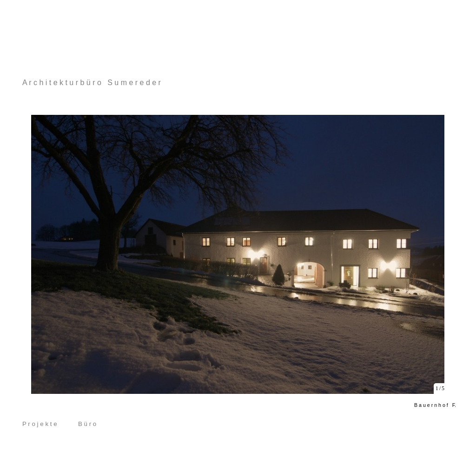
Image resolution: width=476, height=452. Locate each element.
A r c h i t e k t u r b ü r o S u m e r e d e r (92, 83)
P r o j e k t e (40, 424)
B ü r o (87, 424)
